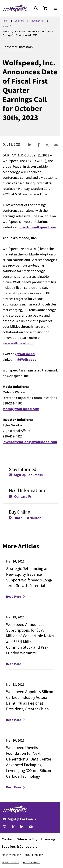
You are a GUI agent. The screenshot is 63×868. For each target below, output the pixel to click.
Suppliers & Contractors (20, 846)
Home (6, 21)
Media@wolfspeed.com (21, 409)
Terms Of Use (10, 862)
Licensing (48, 839)
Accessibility (31, 862)
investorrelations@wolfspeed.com (30, 442)
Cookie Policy (34, 855)
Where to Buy (27, 839)
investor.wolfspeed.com (37, 227)
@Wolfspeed (25, 354)
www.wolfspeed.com (18, 343)
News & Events (37, 21)
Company (19, 21)
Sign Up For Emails (19, 819)
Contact (8, 839)
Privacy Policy (11, 855)
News (5, 26)
